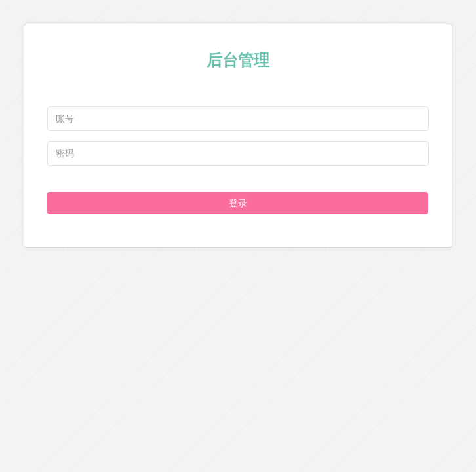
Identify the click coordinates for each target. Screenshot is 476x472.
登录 (238, 203)
